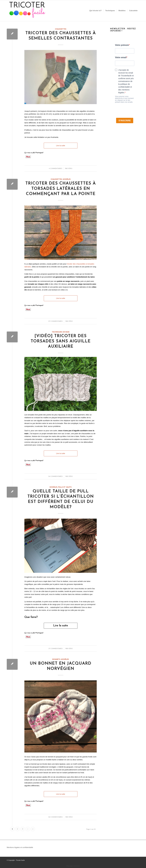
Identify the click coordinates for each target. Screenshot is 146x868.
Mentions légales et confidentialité (20, 847)
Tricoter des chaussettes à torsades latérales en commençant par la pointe (61, 189)
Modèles (67, 179)
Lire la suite (60, 146)
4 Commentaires (56, 169)
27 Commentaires (56, 321)
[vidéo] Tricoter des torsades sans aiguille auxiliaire (61, 341)
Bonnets (56, 659)
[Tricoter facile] (27, 11)
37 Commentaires (56, 649)
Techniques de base (61, 332)
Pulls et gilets (65, 487)
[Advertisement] (125, 178)
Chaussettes (61, 29)
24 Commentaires (56, 477)
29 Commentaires (56, 817)
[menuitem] (96, 11)
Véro (70, 169)
